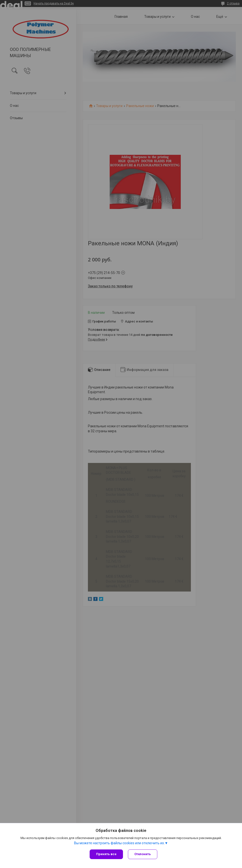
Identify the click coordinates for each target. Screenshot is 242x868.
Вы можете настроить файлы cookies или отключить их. (119, 843)
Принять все (106, 854)
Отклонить (143, 854)
